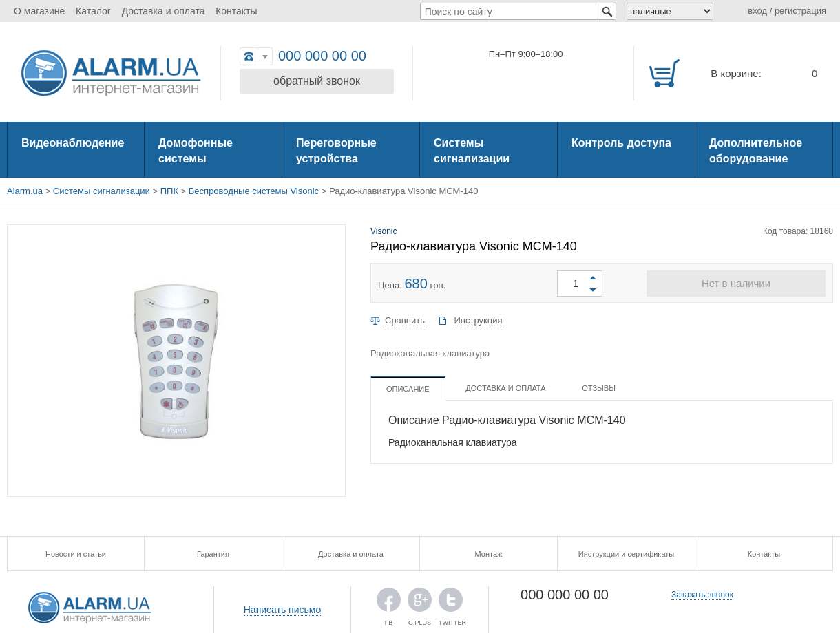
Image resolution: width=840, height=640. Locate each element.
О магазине (39, 11)
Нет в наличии (736, 283)
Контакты (236, 11)
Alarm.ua (25, 191)
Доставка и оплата (164, 11)
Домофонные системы (196, 151)
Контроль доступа (621, 143)
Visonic (384, 231)
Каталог (93, 11)
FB (389, 603)
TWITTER (451, 603)
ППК (169, 191)
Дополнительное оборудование (756, 151)
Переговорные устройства (336, 151)
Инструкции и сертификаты (626, 554)
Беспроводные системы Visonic (254, 191)
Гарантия (213, 554)
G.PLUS (420, 603)
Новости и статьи (76, 554)
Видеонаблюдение (73, 143)
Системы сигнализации (472, 151)
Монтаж (489, 554)
